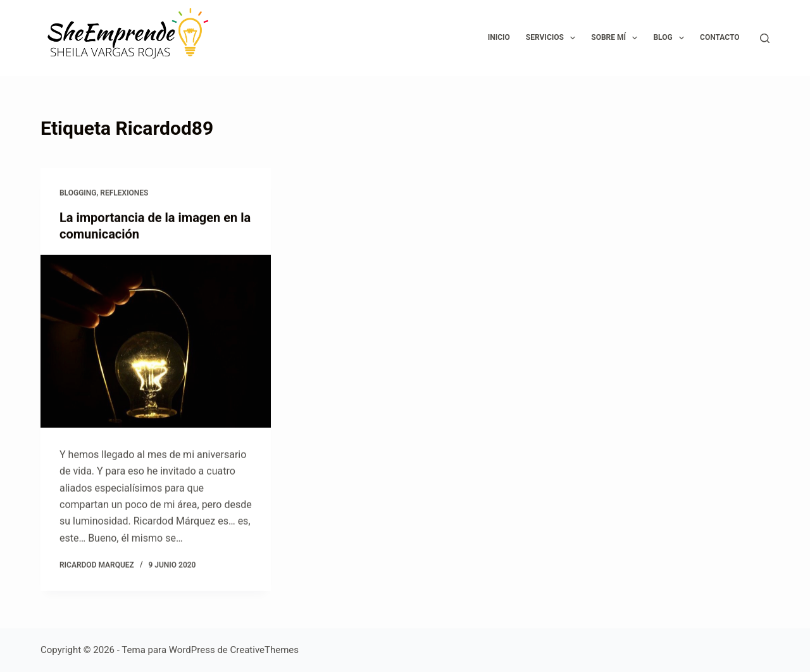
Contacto (720, 37)
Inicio (499, 37)
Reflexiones (124, 193)
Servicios (553, 38)
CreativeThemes (265, 650)
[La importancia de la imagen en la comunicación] (156, 341)
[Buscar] (765, 38)
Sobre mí (617, 38)
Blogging (78, 193)
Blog (671, 38)
